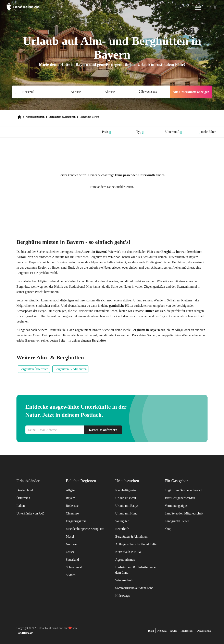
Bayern (71, 498)
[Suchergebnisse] (43, 92)
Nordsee (71, 544)
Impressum (187, 631)
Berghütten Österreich (34, 369)
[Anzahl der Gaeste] (153, 92)
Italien (21, 506)
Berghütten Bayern (90, 117)
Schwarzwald (75, 567)
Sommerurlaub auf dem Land (134, 588)
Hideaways (122, 596)
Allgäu (70, 490)
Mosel (70, 536)
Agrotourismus (125, 560)
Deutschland (25, 490)
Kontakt (162, 631)
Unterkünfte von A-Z (30, 513)
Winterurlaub (124, 580)
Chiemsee (72, 513)
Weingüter (122, 521)
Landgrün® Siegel (177, 521)
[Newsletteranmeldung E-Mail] (55, 430)
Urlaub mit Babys (127, 506)
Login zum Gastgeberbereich (184, 490)
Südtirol (71, 575)
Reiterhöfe (122, 529)
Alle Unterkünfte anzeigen (191, 92)
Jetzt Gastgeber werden (180, 498)
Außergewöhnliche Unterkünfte (136, 544)
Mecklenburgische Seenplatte (85, 529)
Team (151, 631)
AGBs (173, 631)
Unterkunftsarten (35, 117)
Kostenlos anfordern (103, 430)
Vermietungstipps (176, 506)
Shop (168, 529)
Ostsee (70, 552)
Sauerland (72, 560)
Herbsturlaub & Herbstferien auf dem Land (136, 570)
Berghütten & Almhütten (63, 117)
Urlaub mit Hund (126, 513)
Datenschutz (204, 631)
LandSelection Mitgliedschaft (184, 513)
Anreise (76, 92)
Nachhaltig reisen (127, 490)
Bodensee (72, 506)
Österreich (23, 498)
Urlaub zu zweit (126, 498)
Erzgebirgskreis (76, 521)
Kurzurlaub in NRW (128, 552)
